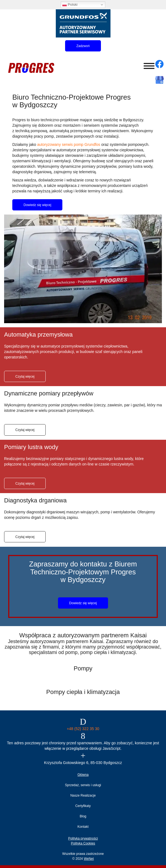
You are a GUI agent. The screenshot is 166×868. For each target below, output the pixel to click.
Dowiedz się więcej (37, 205)
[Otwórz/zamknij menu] (149, 66)
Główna (83, 775)
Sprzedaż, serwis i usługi (83, 785)
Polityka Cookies (83, 843)
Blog (83, 816)
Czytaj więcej (25, 377)
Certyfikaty (83, 806)
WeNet (89, 859)
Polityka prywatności (83, 838)
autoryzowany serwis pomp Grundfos (69, 144)
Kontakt (83, 827)
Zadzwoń (83, 46)
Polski (70, 5)
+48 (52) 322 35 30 (83, 729)
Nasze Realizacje (83, 795)
